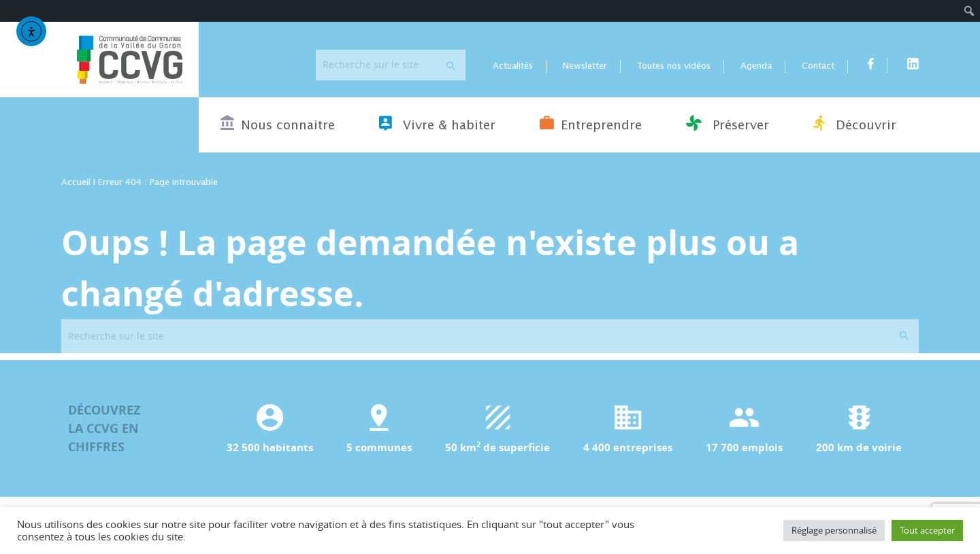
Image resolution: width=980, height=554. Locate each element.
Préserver (728, 123)
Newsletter (585, 66)
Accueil (76, 183)
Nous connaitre (278, 123)
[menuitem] (969, 11)
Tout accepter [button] (927, 530)
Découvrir (855, 123)
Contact (818, 66)
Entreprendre (591, 123)
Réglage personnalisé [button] (834, 530)
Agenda (756, 66)
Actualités (513, 66)
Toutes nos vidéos (674, 66)
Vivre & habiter (437, 123)
